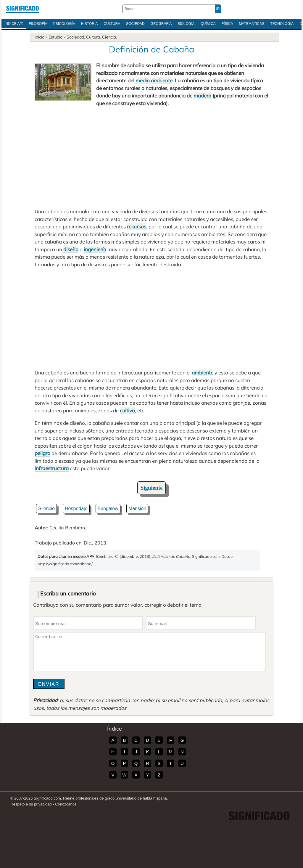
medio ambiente (154, 80)
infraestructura (52, 468)
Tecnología (282, 24)
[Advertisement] (151, 157)
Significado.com (22, 9)
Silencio (46, 509)
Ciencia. (109, 37)
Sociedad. (76, 37)
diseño (71, 249)
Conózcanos (66, 804)
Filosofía (38, 24)
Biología (186, 24)
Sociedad (135, 24)
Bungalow (108, 509)
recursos (137, 226)
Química (208, 24)
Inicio (40, 37)
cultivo (127, 410)
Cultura (112, 24)
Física (227, 24)
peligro (42, 453)
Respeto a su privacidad (31, 804)
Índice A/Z (14, 24)
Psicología (64, 24)
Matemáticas (252, 24)
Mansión (137, 509)
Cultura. (94, 37)
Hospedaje (76, 509)
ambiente (203, 373)
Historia (89, 24)
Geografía (161, 24)
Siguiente (152, 488)
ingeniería (95, 249)
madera (202, 96)
